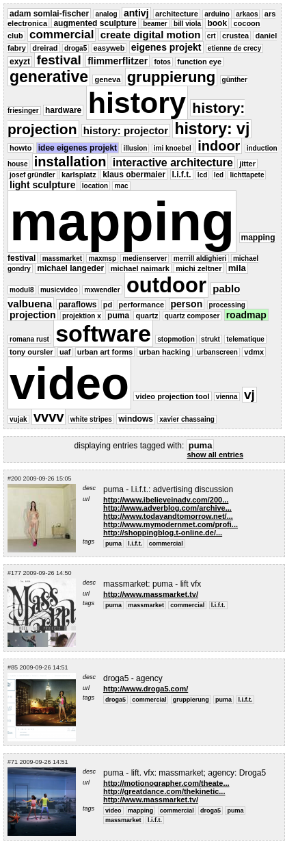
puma (118, 316)
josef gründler (32, 175)
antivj (136, 13)
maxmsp (102, 258)
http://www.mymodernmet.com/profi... (171, 524)
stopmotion (176, 339)
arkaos (247, 14)
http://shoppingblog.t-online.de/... (163, 533)
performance (142, 305)
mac (121, 186)
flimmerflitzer (118, 61)
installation (70, 162)
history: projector (126, 130)
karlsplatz (79, 175)
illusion (135, 148)
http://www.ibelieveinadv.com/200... (166, 500)
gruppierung (172, 77)
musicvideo (59, 290)
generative (49, 77)
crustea (235, 36)
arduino (217, 14)
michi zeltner (199, 268)
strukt (211, 339)
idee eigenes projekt (78, 148)
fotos (162, 62)
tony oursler (31, 352)
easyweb (109, 48)
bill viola (187, 24)
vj (249, 395)
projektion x (82, 316)
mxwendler (102, 290)
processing (227, 305)
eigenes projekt (166, 47)
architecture (177, 14)
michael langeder (70, 268)
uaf (65, 352)
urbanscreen (217, 352)
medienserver (145, 258)
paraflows (77, 305)
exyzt (20, 62)
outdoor (166, 285)
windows (136, 419)
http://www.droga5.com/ (146, 689)
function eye (199, 62)
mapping (122, 221)
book (217, 23)
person (187, 304)
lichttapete (247, 175)
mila (237, 268)
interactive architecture (173, 163)
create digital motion (151, 35)
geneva (107, 79)
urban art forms (105, 352)
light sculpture (42, 185)
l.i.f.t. (182, 175)
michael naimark (140, 268)
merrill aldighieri (200, 258)
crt (212, 36)
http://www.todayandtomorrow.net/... (168, 516)
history (137, 103)
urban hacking (164, 352)
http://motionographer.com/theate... (166, 783)
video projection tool (172, 396)
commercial (62, 35)
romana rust (29, 339)
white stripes (91, 419)
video (69, 383)
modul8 (22, 290)
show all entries (215, 455)
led (219, 175)
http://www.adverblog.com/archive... (167, 508)
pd (108, 305)
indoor (219, 146)
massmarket (62, 258)
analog (106, 14)
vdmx (254, 352)
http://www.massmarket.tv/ (151, 594)
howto (21, 148)
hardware (63, 110)
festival (58, 60)
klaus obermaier (134, 175)
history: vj (212, 129)
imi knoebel (173, 148)
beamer (155, 24)
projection (33, 315)
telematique (245, 339)
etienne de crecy (234, 48)
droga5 (76, 48)
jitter (247, 164)
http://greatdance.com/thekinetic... (164, 791)
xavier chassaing (187, 419)
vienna (227, 397)
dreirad (45, 48)
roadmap (246, 315)
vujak (18, 419)
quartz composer (192, 316)
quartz (147, 316)
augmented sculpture (95, 23)
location (95, 186)
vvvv (49, 417)
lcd (202, 175)
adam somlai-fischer (49, 14)
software (103, 333)
